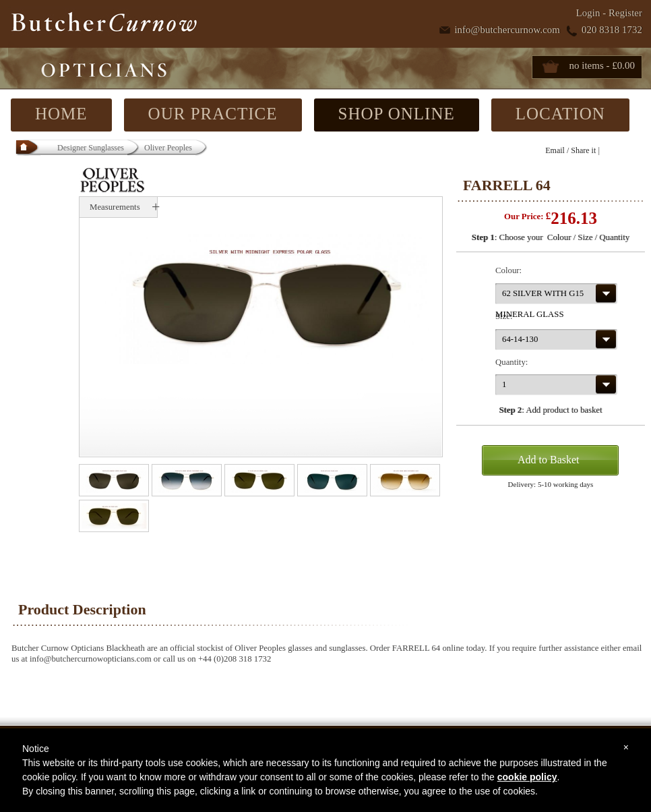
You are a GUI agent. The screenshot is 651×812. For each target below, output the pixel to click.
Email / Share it (570, 150)
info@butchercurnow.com (507, 30)
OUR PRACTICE (213, 114)
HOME (61, 114)
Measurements (115, 207)
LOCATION (560, 114)
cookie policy (527, 777)
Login (588, 13)
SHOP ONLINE (397, 114)
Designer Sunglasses (91, 148)
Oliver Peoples (168, 148)
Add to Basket (549, 460)
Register (625, 13)
